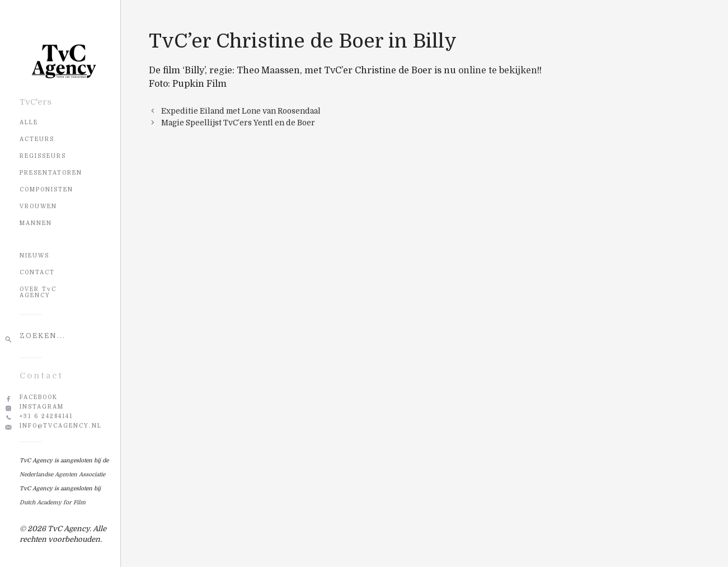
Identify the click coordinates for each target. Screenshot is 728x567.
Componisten (46, 189)
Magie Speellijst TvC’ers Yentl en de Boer (238, 123)
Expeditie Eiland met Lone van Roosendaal (241, 111)
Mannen (36, 223)
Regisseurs (43, 156)
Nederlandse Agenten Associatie (62, 474)
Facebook (39, 397)
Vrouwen (38, 206)
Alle (29, 122)
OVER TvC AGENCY (38, 292)
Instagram (42, 407)
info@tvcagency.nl (61, 426)
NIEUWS (34, 256)
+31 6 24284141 (46, 416)
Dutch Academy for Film (53, 502)
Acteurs (37, 139)
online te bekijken (498, 71)
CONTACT (37, 272)
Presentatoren (51, 173)
